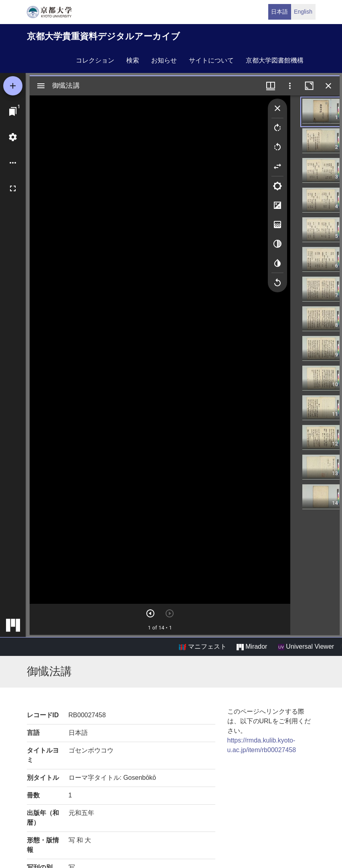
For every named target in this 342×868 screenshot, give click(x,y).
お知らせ (164, 60)
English (303, 12)
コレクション (95, 60)
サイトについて (211, 60)
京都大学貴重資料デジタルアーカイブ (103, 36)
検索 (133, 60)
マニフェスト (202, 647)
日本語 (279, 12)
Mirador (252, 647)
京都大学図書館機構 (275, 60)
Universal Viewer (306, 647)
